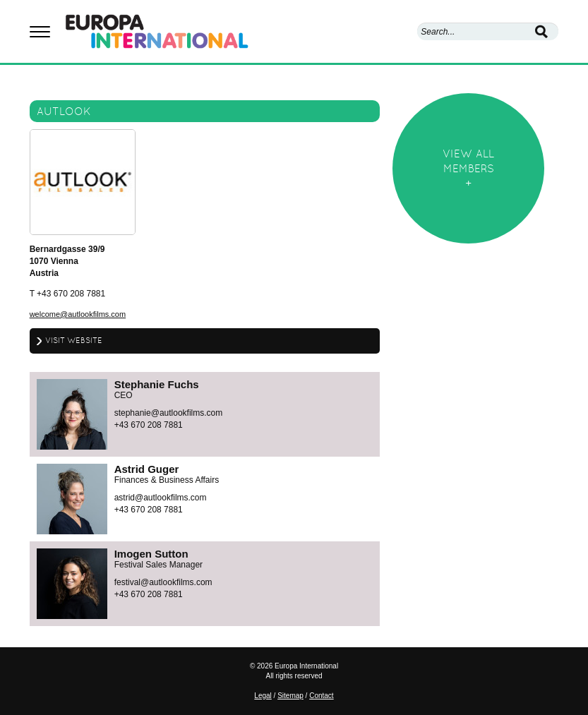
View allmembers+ (468, 168)
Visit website (74, 340)
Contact (321, 696)
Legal (263, 696)
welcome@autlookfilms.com (78, 314)
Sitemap (290, 696)
